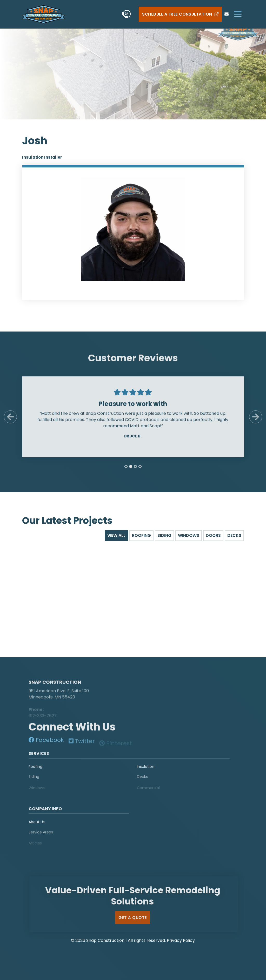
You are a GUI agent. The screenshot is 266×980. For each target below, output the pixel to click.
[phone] (126, 14)
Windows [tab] (189, 535)
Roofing (35, 769)
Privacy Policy (181, 940)
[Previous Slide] (10, 419)
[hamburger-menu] (238, 14)
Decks (142, 780)
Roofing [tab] (141, 535)
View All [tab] (116, 535)
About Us (37, 824)
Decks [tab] (234, 535)
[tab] (126, 469)
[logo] (61, 676)
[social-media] (46, 742)
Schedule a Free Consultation (180, 14)
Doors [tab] (213, 535)
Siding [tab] (164, 535)
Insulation (146, 769)
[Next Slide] (256, 419)
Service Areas (41, 835)
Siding (34, 780)
